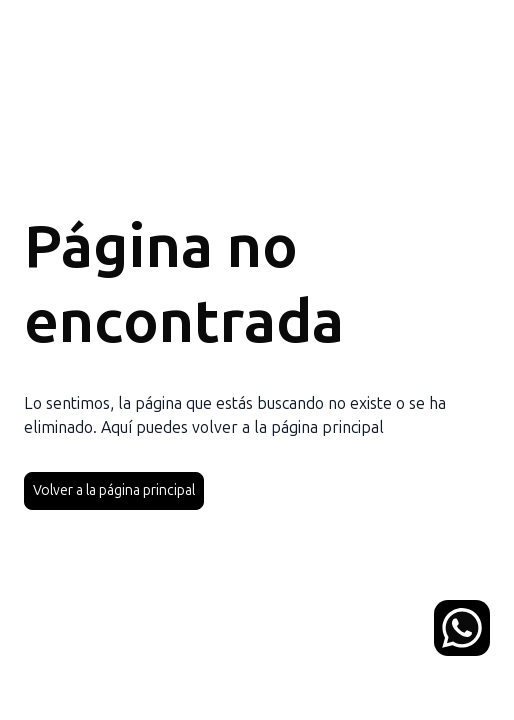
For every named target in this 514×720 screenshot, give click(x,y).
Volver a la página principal (114, 490)
